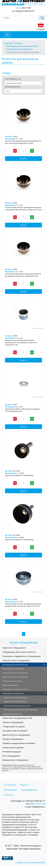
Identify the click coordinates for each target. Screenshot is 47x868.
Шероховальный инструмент (16, 702)
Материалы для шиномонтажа (15, 665)
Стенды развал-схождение (14, 727)
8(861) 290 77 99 (38, 804)
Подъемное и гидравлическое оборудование (22, 656)
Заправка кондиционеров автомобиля (19, 743)
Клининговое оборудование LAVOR (17, 718)
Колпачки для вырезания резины (17, 706)
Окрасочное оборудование (14, 648)
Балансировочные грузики (13, 669)
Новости (24, 785)
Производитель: (13, 87)
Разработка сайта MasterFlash (30, 863)
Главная (8, 43)
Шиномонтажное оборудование (16, 660)
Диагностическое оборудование (16, 735)
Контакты (9, 795)
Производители (29, 790)
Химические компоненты (13, 681)
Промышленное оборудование (15, 760)
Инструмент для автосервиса (15, 731)
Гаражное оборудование (13, 722)
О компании (10, 785)
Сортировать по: (13, 79)
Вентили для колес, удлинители (15, 673)
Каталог (19, 43)
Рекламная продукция (12, 752)
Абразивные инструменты (13, 693)
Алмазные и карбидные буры (16, 697)
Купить (23, 159)
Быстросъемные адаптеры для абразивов (21, 710)
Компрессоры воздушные (13, 747)
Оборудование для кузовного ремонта (19, 652)
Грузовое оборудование (13, 739)
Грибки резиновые (10, 685)
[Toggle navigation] (7, 35)
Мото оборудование (11, 756)
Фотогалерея (10, 790)
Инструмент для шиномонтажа (15, 689)
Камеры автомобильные (12, 714)
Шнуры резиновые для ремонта (15, 677)
